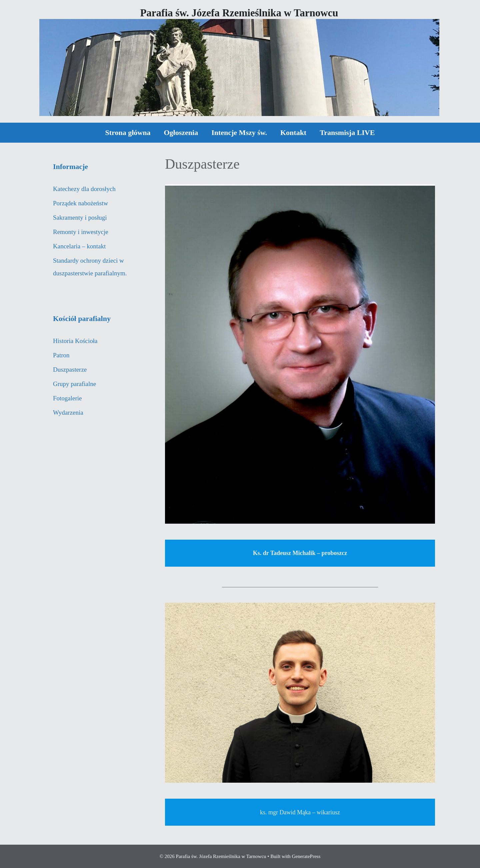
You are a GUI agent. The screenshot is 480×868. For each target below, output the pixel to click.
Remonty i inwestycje (81, 232)
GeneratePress (306, 856)
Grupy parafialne (74, 384)
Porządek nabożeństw (80, 203)
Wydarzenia (68, 412)
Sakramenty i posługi (80, 217)
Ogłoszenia (181, 132)
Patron (61, 355)
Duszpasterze (70, 369)
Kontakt (293, 132)
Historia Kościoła (75, 341)
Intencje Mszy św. (239, 132)
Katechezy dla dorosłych (84, 189)
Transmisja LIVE (347, 132)
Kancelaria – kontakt (79, 246)
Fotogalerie (67, 398)
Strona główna (128, 132)
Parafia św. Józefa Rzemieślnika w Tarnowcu (239, 13)
